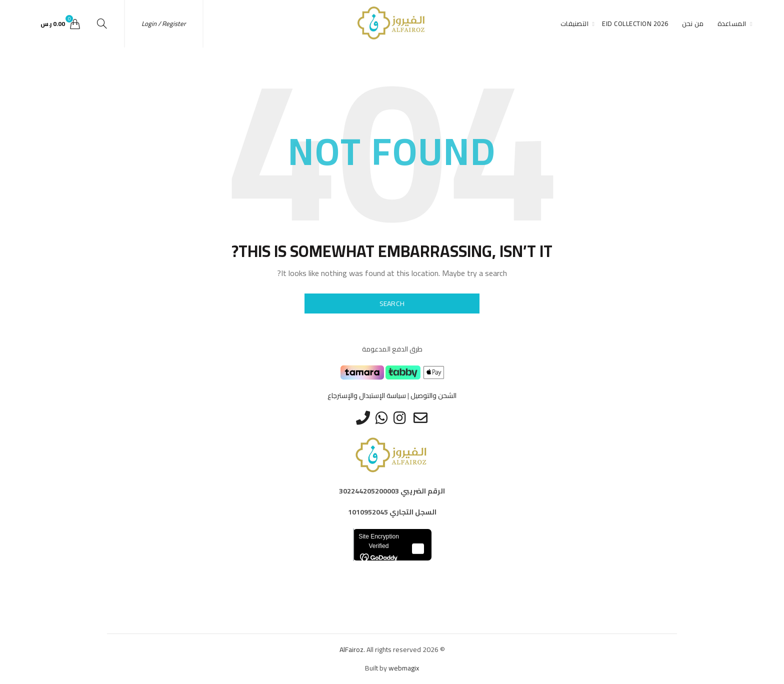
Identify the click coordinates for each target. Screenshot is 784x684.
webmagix (404, 668)
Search (392, 303)
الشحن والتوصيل (433, 395)
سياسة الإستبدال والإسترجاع (367, 395)
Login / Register (164, 23)
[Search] (102, 23)
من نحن (693, 23)
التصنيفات (575, 23)
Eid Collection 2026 (635, 23)
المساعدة (732, 23)
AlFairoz (351, 649)
